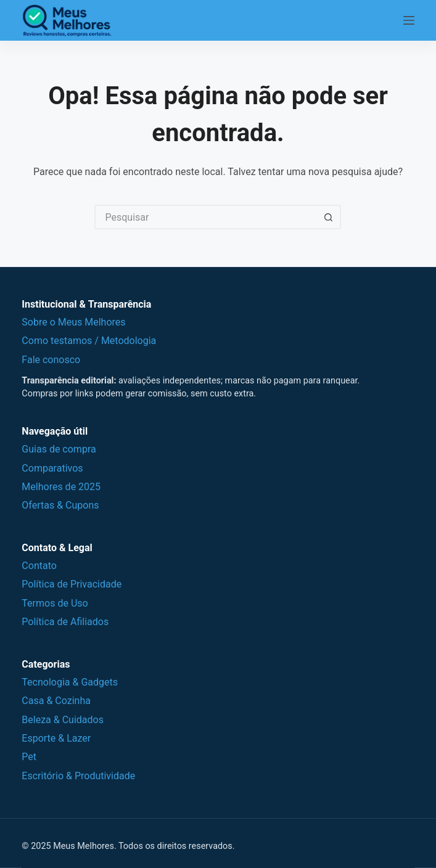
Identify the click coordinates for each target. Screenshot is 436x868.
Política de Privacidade (72, 584)
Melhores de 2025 (61, 487)
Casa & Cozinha (56, 701)
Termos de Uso (55, 603)
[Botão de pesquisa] (329, 217)
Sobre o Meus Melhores (73, 322)
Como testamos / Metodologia (89, 341)
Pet (29, 757)
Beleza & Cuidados (63, 720)
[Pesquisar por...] (205, 217)
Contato (39, 566)
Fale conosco (51, 360)
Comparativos (52, 468)
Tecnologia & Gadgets (70, 682)
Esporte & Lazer (56, 738)
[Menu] (409, 20)
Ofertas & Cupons (60, 505)
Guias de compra (59, 449)
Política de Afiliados (65, 622)
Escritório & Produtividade (78, 776)
